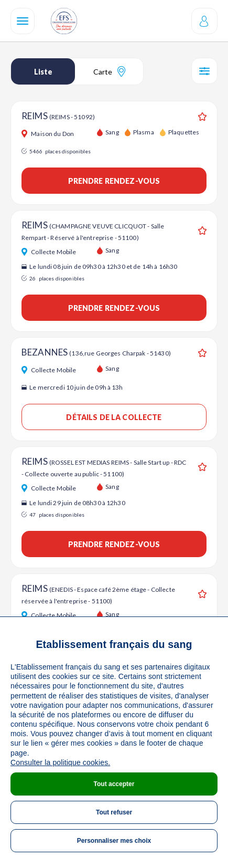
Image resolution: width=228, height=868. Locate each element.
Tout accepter (114, 784)
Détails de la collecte (114, 417)
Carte (109, 71)
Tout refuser (114, 812)
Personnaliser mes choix (114, 841)
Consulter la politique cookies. (60, 762)
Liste (43, 72)
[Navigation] (23, 21)
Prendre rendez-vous (114, 181)
